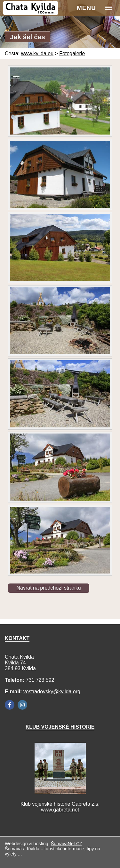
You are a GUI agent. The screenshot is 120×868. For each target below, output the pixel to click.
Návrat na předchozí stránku (49, 588)
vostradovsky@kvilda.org (52, 692)
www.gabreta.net (60, 810)
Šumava (13, 849)
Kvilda (33, 849)
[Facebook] (10, 705)
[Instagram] (22, 705)
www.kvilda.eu (37, 53)
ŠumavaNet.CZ (67, 844)
